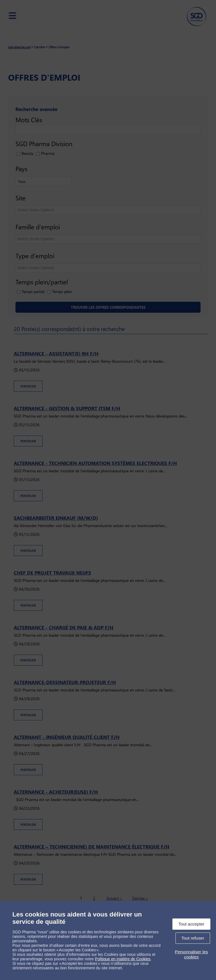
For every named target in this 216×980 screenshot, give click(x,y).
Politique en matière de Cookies (123, 959)
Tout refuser (193, 938)
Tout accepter (191, 924)
